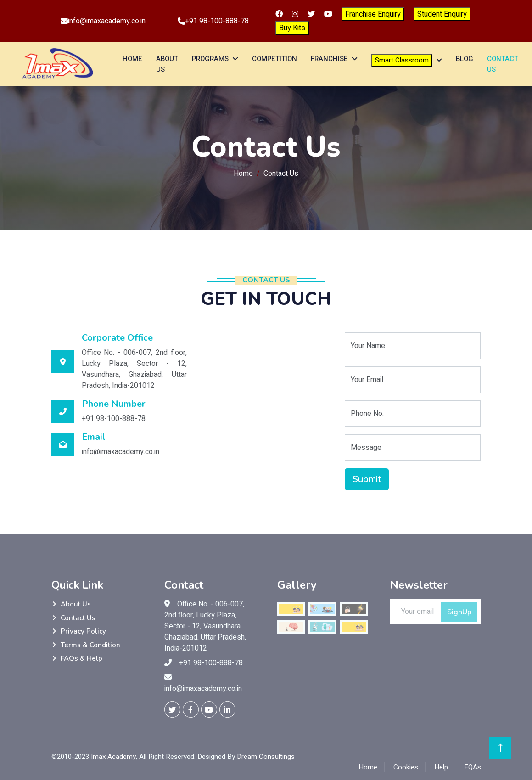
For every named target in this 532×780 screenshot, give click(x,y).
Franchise (329, 59)
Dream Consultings (266, 757)
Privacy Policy (83, 631)
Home (132, 59)
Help (441, 767)
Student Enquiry (442, 14)
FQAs (473, 767)
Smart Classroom (402, 60)
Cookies (406, 767)
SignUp (459, 612)
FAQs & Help (81, 658)
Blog (465, 59)
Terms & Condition (90, 645)
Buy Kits (292, 28)
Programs (210, 59)
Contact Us (503, 64)
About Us (167, 64)
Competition (274, 59)
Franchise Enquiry (373, 14)
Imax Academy (113, 757)
